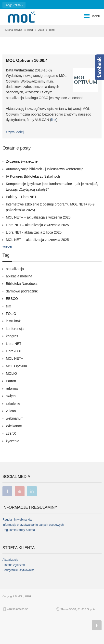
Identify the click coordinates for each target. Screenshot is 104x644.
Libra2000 (13, 351)
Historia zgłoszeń (14, 565)
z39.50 (11, 433)
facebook (7, 491)
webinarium (15, 418)
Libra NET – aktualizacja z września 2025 (37, 225)
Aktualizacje (10, 560)
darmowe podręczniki (22, 291)
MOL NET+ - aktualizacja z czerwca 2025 (37, 240)
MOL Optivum (16, 366)
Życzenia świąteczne (22, 161)
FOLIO (11, 314)
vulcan (11, 411)
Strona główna (13, 30)
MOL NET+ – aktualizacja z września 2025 (38, 217)
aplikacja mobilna (19, 276)
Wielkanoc (14, 426)
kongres (12, 336)
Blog (30, 30)
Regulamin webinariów (17, 520)
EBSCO (12, 299)
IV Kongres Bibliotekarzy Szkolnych (33, 176)
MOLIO (11, 373)
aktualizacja (15, 269)
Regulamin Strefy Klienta (19, 530)
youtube (20, 491)
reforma (12, 389)
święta (11, 396)
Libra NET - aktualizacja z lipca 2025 (34, 232)
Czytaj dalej (15, 132)
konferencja (15, 329)
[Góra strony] (97, 625)
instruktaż (13, 321)
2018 (41, 30)
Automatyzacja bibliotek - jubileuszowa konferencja (45, 169)
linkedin (32, 491)
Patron (11, 381)
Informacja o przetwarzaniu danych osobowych (33, 525)
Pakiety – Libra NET (21, 197)
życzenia (13, 441)
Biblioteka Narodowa (22, 284)
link (54, 120)
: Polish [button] (14, 5)
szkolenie (13, 404)
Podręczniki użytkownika (19, 570)
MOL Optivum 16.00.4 (27, 60)
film (9, 306)
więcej (7, 246)
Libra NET (14, 344)
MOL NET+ (14, 358)
